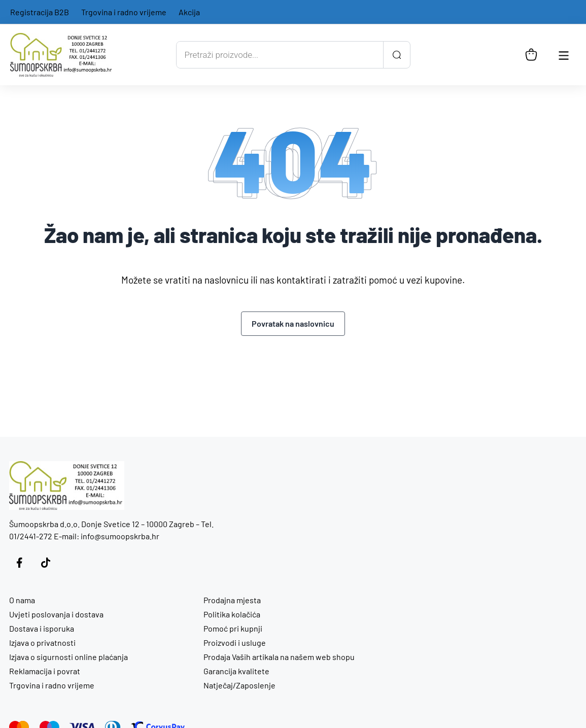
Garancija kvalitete (236, 671)
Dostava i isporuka (42, 628)
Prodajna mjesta (232, 600)
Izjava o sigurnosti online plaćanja (68, 657)
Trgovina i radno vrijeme (124, 12)
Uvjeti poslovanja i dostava (56, 614)
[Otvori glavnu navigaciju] (564, 55)
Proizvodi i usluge (235, 643)
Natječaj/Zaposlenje (239, 685)
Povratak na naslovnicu (293, 323)
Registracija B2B (40, 12)
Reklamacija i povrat (45, 671)
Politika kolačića (232, 614)
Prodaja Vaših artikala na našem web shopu (279, 657)
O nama (22, 600)
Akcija (189, 12)
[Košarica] (531, 55)
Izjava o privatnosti (42, 643)
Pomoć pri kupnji (233, 628)
